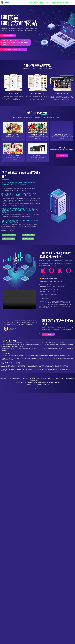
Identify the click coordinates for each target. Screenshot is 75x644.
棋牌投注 (59, 2)
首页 (31, 2)
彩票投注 (53, 2)
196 (48, 2)
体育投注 (36, 2)
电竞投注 (42, 2)
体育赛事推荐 (66, 2)
